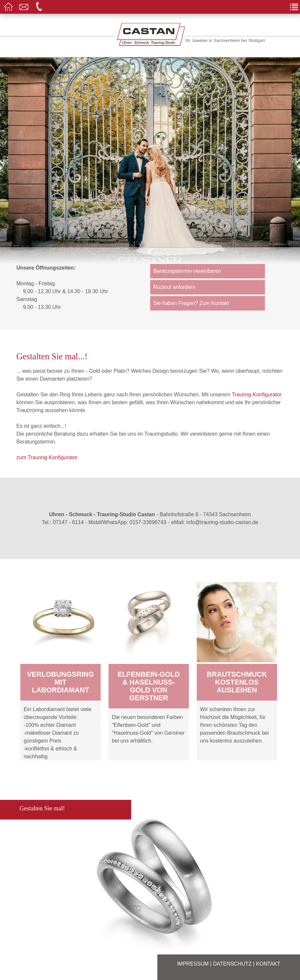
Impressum (193, 964)
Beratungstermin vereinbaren (187, 271)
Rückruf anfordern (174, 287)
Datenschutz (232, 964)
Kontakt (268, 964)
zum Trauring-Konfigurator (47, 457)
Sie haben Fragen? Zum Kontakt (191, 303)
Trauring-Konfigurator (257, 395)
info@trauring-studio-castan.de (222, 522)
